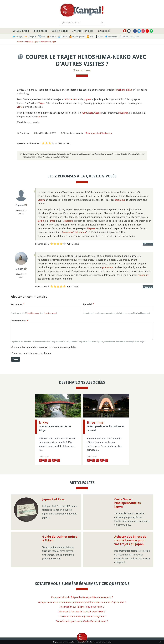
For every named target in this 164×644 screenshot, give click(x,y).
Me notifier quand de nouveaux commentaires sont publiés (45, 347)
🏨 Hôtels (51, 36)
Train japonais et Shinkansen (99, 133)
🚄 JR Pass (63, 36)
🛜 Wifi (90, 36)
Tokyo (41, 103)
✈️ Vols (42, 36)
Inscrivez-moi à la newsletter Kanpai (32, 353)
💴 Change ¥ (30, 36)
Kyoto (84, 113)
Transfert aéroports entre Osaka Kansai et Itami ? (82, 621)
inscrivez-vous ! (51, 313)
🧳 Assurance (111, 36)
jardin (41, 221)
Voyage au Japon (21, 31)
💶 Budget (18, 36)
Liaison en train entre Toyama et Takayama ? (82, 616)
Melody (20, 269)
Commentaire (19, 321)
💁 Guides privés (77, 36)
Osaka (98, 113)
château (69, 221)
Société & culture (60, 31)
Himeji (52, 221)
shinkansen (71, 99)
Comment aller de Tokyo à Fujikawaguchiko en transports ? (82, 597)
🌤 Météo (124, 36)
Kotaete (20, 42)
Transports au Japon (48, 42)
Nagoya (91, 228)
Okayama (120, 200)
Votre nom (18, 304)
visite (20, 107)
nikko (129, 90)
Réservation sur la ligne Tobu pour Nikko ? (82, 607)
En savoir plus (106, 642)
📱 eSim (99, 36)
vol (39, 117)
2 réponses (82, 70)
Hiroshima (120, 90)
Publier (16, 359)
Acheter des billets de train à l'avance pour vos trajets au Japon (130, 540)
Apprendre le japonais (83, 31)
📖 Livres (135, 36)
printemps (108, 267)
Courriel (89, 304)
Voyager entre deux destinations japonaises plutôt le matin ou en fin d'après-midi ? (82, 602)
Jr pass (87, 99)
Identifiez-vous (32, 313)
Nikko (44, 422)
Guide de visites (40, 31)
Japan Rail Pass (53, 499)
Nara (91, 113)
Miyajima (123, 113)
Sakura (41, 200)
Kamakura (68, 232)
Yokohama (80, 232)
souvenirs (143, 275)
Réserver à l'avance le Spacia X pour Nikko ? (82, 612)
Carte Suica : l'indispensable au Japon (128, 503)
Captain (20, 205)
